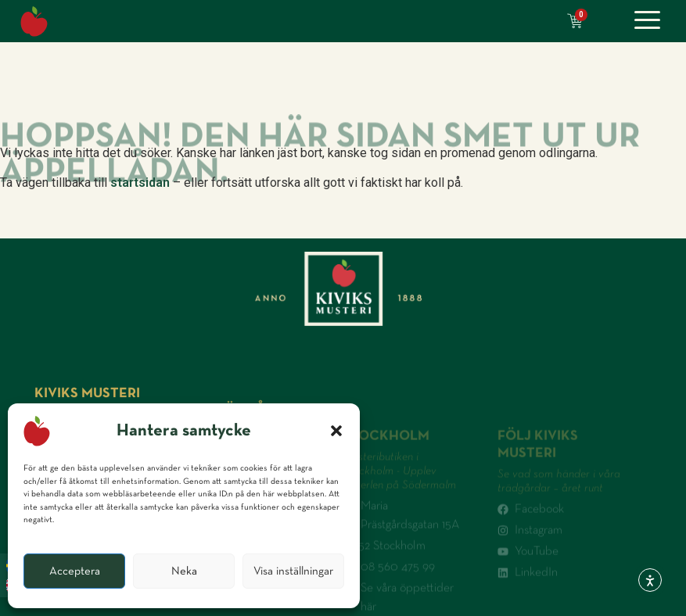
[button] (336, 431)
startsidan (140, 183)
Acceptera (75, 571)
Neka (184, 571)
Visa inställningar (293, 571)
